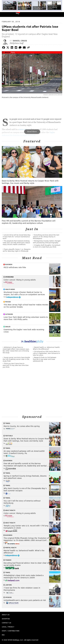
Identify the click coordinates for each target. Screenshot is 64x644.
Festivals (9, 436)
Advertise (6, 619)
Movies (8, 302)
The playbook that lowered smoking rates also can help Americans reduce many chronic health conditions (16, 243)
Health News (10, 289)
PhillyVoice (5, 14)
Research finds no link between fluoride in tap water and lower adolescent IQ (45, 359)
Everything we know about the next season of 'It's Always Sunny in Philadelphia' (46, 237)
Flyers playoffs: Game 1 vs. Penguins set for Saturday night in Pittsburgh (17, 250)
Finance (8, 560)
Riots (7, 52)
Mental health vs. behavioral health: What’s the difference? (46, 348)
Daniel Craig (20, 41)
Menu (60, 15)
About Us (6, 615)
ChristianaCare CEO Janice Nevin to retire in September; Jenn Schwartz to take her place (46, 353)
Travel (8, 423)
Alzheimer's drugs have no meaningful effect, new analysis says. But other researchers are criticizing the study (16, 350)
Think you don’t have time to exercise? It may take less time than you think (16, 365)
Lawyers (8, 585)
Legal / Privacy (8, 627)
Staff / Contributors (11, 631)
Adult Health (10, 510)
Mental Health (11, 548)
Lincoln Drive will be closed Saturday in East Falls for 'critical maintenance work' (17, 237)
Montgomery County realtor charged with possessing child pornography (47, 242)
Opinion (8, 597)
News (17, 13)
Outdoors (9, 314)
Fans (13, 52)
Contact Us (6, 623)
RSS (3, 635)
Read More (32, 132)
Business (9, 264)
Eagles (8, 327)
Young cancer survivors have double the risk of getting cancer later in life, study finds (16, 359)
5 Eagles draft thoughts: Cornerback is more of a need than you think (47, 246)
